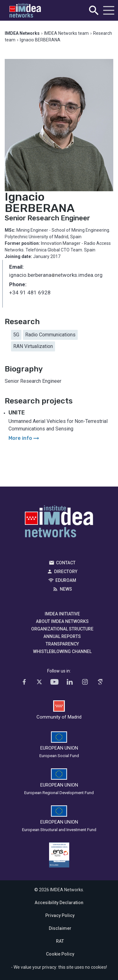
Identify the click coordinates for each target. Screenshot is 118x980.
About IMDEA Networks (62, 621)
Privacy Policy (60, 915)
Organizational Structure (62, 629)
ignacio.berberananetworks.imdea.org (56, 276)
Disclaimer (60, 928)
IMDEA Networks (59, 523)
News (66, 589)
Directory (66, 572)
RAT (60, 941)
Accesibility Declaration (59, 903)
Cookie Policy (60, 954)
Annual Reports (62, 636)
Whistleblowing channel (62, 651)
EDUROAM (66, 580)
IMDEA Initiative (62, 614)
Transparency (62, 644)
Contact (66, 563)
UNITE (17, 413)
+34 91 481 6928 (30, 292)
